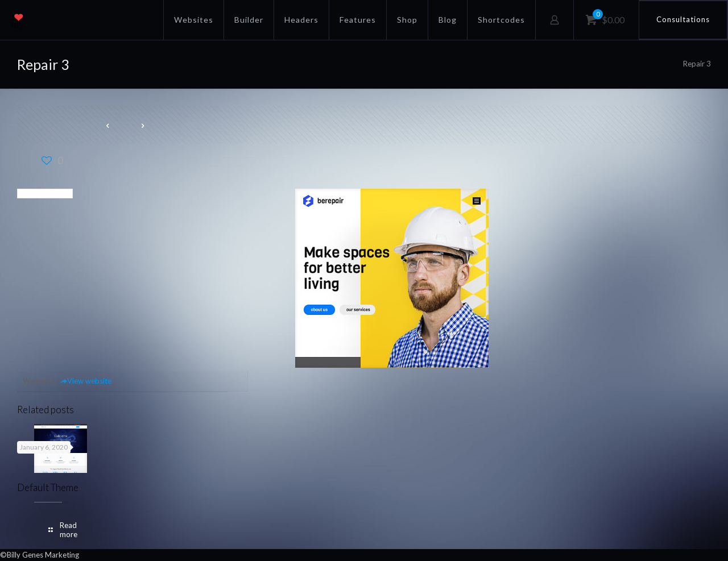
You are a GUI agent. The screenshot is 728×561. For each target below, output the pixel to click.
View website (86, 381)
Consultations (683, 19)
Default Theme (48, 487)
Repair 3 (697, 64)
